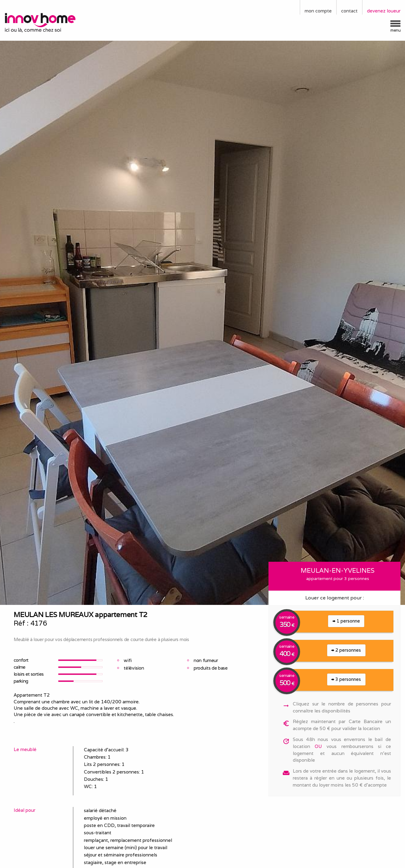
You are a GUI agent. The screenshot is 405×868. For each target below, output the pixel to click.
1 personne (346, 621)
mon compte (318, 11)
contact (349, 11)
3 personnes (346, 679)
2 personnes (346, 650)
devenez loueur (384, 11)
